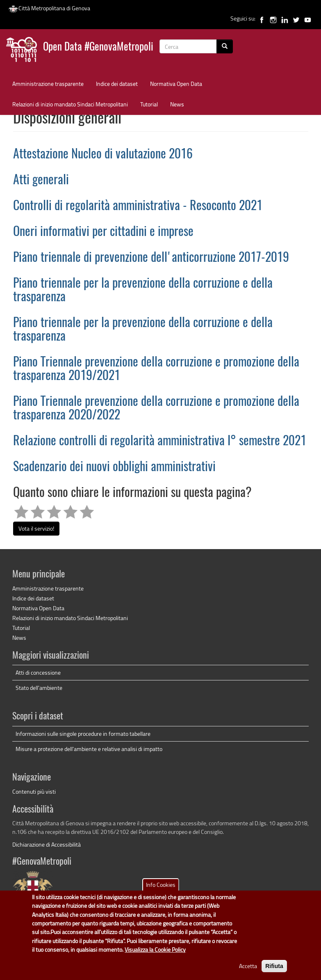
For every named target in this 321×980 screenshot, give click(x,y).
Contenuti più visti (34, 791)
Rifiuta (274, 972)
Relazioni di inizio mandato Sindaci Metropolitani (70, 104)
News (177, 104)
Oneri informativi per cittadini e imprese (103, 232)
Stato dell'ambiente (39, 688)
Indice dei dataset (117, 84)
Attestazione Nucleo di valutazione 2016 (103, 155)
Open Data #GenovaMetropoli (98, 47)
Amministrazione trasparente (48, 84)
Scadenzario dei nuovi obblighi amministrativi (114, 467)
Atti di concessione (38, 672)
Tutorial (149, 104)
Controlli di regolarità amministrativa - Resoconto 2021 (138, 206)
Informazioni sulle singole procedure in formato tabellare (83, 734)
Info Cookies (161, 890)
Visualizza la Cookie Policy (155, 956)
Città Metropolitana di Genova (49, 8)
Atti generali (41, 181)
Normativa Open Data (176, 84)
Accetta (248, 972)
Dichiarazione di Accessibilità (47, 844)
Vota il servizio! (36, 528)
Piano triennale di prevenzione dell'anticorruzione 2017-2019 (151, 258)
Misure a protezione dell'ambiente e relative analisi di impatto (89, 749)
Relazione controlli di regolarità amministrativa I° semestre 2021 (160, 442)
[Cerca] (225, 46)
